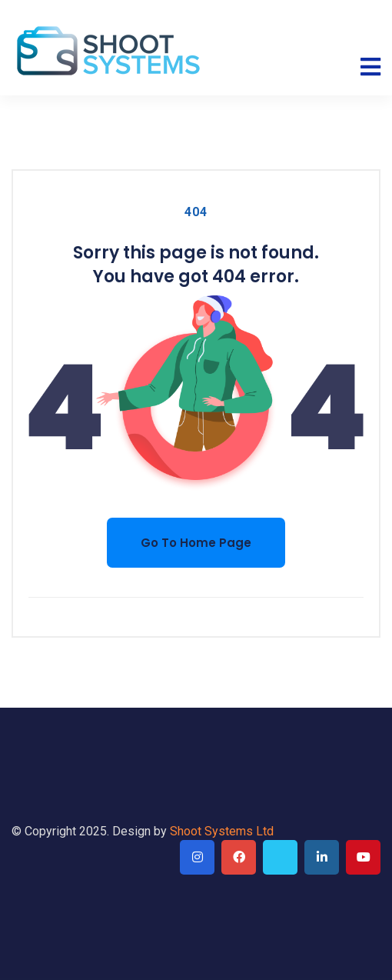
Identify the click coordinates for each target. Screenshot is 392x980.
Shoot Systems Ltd (222, 831)
